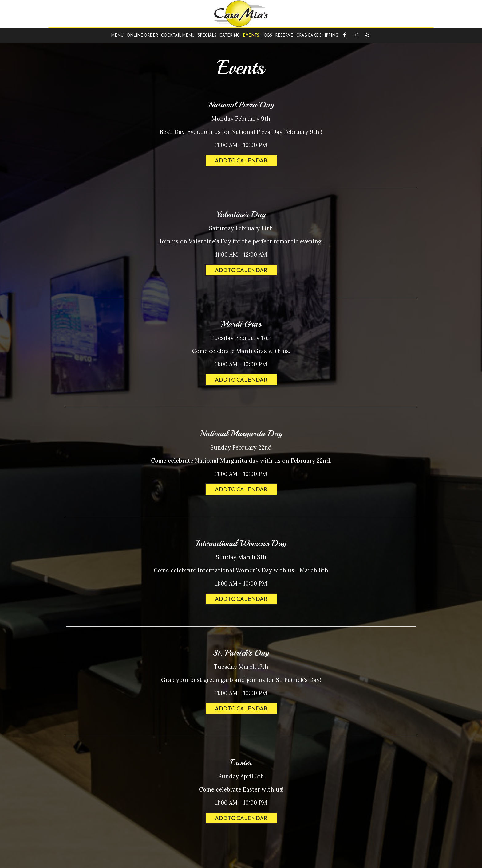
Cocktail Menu (178, 35)
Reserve (284, 35)
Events (251, 35)
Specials (207, 35)
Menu (117, 35)
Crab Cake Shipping (317, 35)
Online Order (142, 35)
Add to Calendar (241, 160)
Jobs (267, 35)
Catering (230, 35)
